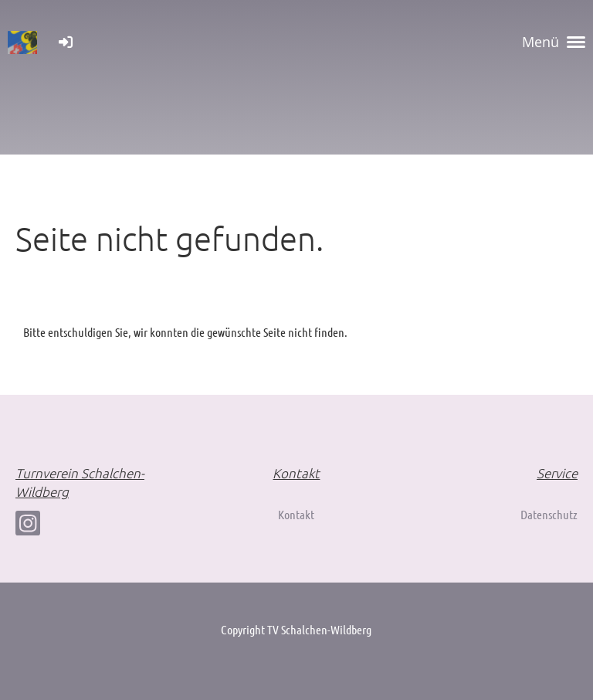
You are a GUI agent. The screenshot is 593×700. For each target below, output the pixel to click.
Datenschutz (549, 514)
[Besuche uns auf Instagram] (28, 526)
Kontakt (296, 514)
